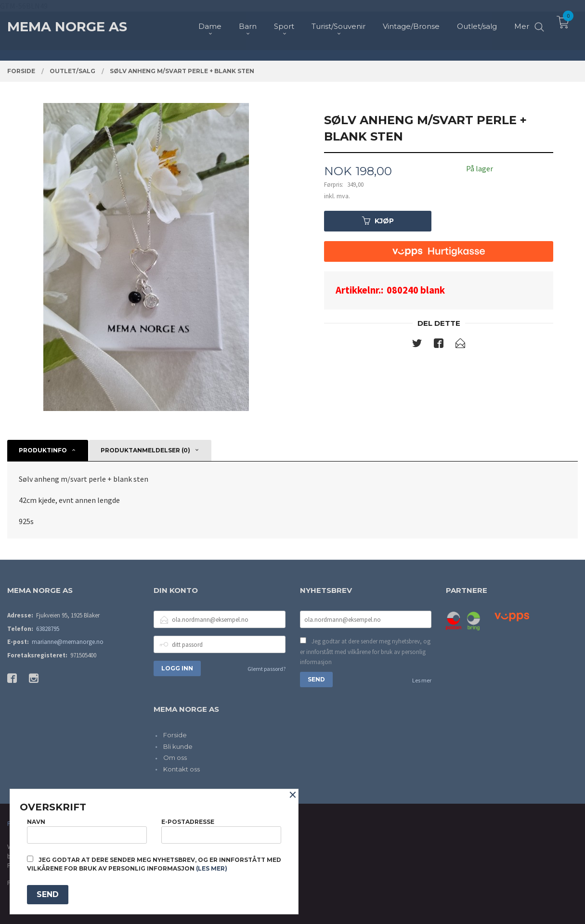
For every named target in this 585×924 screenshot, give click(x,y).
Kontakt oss (182, 769)
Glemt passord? (266, 669)
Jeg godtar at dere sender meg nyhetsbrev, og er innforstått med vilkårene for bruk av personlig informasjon (365, 652)
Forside (175, 735)
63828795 (48, 629)
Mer (522, 24)
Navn (87, 831)
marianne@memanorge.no (68, 642)
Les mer (422, 680)
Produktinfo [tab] (43, 450)
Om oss (175, 757)
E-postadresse (221, 831)
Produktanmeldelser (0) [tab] (145, 450)
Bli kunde (178, 746)
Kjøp (378, 221)
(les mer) (212, 868)
